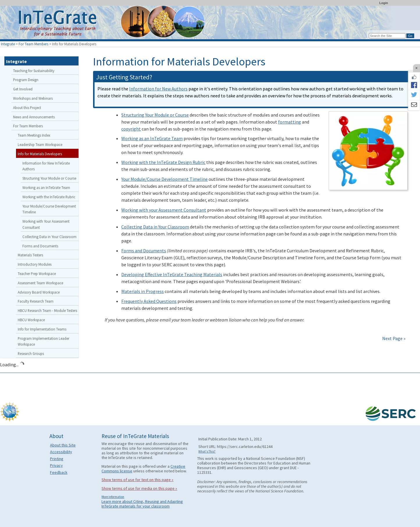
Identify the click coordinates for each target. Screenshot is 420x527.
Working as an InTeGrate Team (152, 138)
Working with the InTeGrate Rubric (49, 197)
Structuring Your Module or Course (155, 115)
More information (113, 497)
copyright (131, 129)
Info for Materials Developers (40, 154)
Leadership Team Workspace (40, 144)
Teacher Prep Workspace (37, 274)
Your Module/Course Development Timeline (164, 179)
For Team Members (33, 44)
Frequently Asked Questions (149, 301)
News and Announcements (34, 117)
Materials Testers (30, 255)
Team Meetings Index (34, 135)
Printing (57, 459)
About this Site (63, 445)
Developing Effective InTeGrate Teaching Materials (172, 274)
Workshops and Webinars (33, 98)
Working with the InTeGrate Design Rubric (163, 162)
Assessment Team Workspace (40, 283)
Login (384, 3)
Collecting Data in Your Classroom (155, 227)
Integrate (8, 44)
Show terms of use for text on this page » (137, 480)
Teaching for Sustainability (34, 71)
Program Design (26, 80)
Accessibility (61, 452)
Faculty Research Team (36, 301)
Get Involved (23, 89)
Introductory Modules (35, 264)
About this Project (27, 108)
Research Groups (31, 353)
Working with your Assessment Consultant (164, 210)
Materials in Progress (143, 291)
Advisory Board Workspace (39, 292)
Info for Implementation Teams (42, 329)
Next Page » (393, 338)
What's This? (207, 451)
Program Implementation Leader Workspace (43, 341)
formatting (290, 122)
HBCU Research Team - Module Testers (47, 310)
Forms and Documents (144, 251)
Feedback (59, 472)
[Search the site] (387, 36)
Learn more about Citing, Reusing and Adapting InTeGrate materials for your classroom (142, 504)
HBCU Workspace (31, 320)
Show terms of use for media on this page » (139, 488)
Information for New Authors (158, 89)
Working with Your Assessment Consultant (46, 224)
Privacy (56, 465)
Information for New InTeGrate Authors (46, 166)
